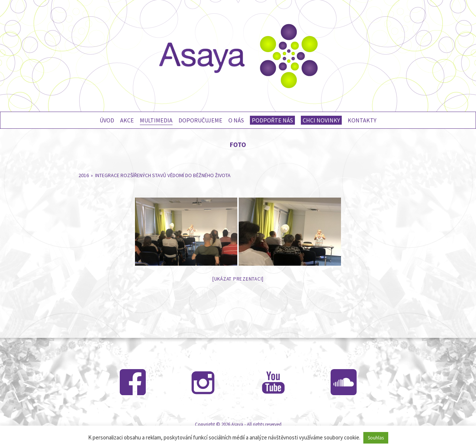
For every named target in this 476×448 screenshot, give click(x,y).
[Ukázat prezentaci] (238, 279)
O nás (236, 120)
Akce (127, 120)
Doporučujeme (200, 120)
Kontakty (362, 120)
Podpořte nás (272, 120)
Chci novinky (321, 120)
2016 (84, 175)
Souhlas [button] (376, 438)
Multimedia (156, 120)
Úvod (107, 120)
